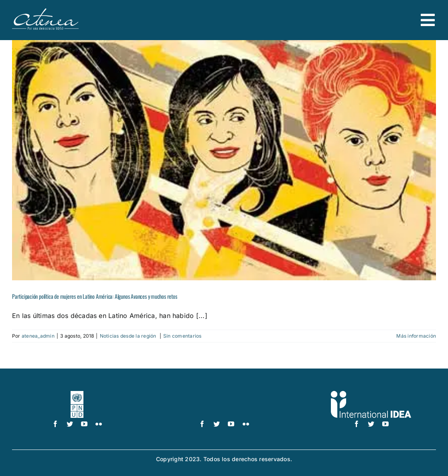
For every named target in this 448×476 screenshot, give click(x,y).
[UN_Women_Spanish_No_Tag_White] (224, 394)
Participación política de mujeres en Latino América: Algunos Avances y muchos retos (95, 296)
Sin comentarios (182, 336)
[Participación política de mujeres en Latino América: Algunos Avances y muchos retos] (224, 160)
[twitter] (70, 424)
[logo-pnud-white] (77, 394)
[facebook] (55, 424)
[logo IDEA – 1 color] (371, 394)
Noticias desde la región (129, 336)
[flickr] (99, 424)
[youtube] (84, 424)
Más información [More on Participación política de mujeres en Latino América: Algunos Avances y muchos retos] (416, 336)
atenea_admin (38, 336)
